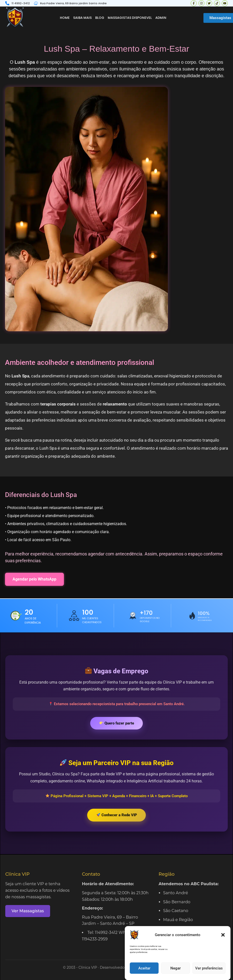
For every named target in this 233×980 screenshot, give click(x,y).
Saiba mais (82, 18)
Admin (161, 18)
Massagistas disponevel (130, 18)
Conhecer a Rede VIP (117, 815)
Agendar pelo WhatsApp (34, 579)
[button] (223, 941)
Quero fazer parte (117, 723)
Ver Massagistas (28, 911)
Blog (100, 18)
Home (65, 18)
